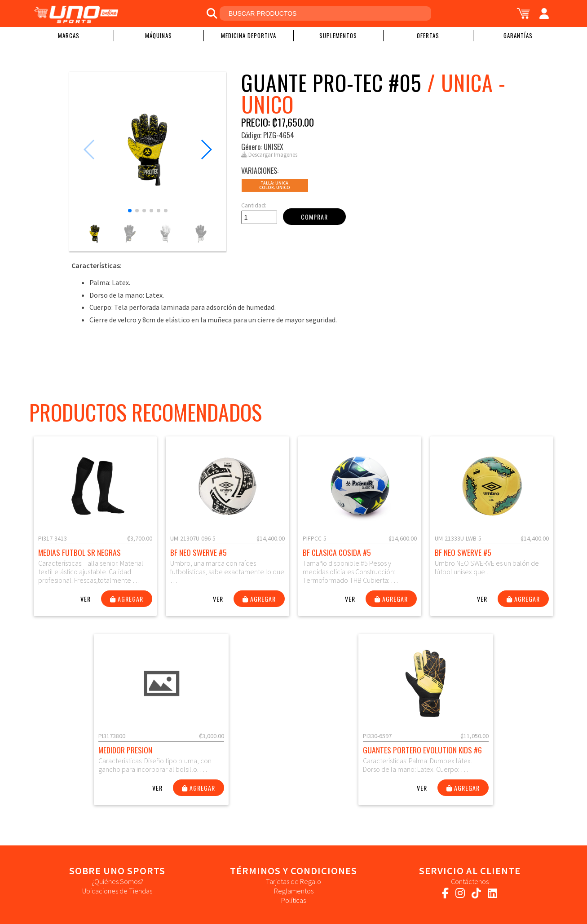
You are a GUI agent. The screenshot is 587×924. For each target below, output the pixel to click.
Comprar (314, 217)
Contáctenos (470, 881)
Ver (86, 599)
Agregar (127, 599)
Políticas (293, 900)
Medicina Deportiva (249, 35)
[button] (130, 211)
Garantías (518, 35)
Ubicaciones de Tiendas (117, 891)
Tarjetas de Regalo (293, 881)
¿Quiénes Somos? (117, 881)
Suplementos (338, 35)
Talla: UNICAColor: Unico (275, 185)
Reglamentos (294, 891)
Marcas (69, 35)
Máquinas (159, 35)
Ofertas (428, 35)
